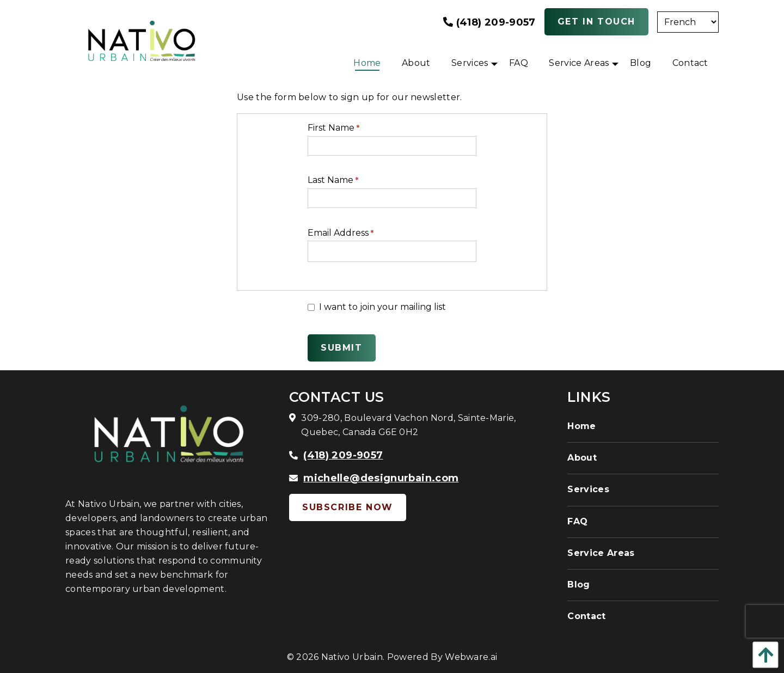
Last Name (333, 180)
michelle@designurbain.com (381, 478)
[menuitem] (367, 63)
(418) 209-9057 (489, 22)
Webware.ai (471, 657)
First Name (333, 128)
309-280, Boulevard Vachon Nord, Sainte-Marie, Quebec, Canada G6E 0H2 (408, 425)
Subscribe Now (348, 507)
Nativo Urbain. (353, 657)
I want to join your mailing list (377, 307)
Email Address (341, 233)
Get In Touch (596, 22)
